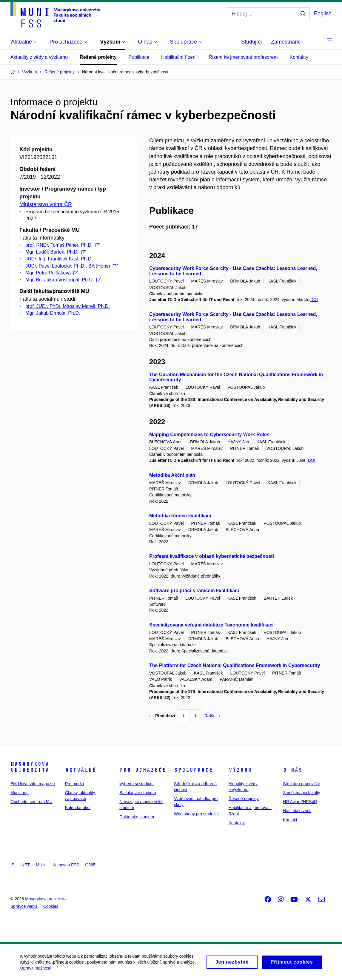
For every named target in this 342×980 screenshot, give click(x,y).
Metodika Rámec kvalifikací (180, 516)
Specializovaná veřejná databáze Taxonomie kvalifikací (211, 625)
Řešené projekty (98, 57)
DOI (314, 300)
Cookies (51, 906)
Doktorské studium (137, 817)
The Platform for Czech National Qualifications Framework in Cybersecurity (235, 665)
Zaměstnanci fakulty (302, 793)
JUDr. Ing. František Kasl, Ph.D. (59, 259)
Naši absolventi (297, 811)
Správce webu (24, 906)
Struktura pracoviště (302, 784)
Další (212, 716)
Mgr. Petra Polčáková (52, 273)
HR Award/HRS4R (300, 802)
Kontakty (299, 57)
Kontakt (290, 820)
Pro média (75, 784)
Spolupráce (193, 770)
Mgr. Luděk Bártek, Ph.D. (56, 252)
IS (12, 865)
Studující (252, 42)
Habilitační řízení (179, 57)
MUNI (41, 865)
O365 (90, 865)
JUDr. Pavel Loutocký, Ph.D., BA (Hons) (71, 266)
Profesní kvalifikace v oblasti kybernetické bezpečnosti (212, 556)
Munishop (20, 793)
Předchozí (162, 716)
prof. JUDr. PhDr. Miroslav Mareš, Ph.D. (68, 306)
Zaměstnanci (286, 42)
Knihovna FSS (66, 865)
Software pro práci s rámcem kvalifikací (194, 591)
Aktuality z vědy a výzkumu (39, 57)
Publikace (139, 57)
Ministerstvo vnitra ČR (46, 204)
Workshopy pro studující (196, 814)
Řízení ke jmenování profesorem (243, 57)
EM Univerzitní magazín (33, 784)
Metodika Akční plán (172, 475)
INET (25, 865)
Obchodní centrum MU (31, 802)
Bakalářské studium (138, 793)
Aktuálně (81, 770)
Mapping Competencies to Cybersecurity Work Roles (209, 435)
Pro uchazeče (143, 770)
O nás (293, 770)
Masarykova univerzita (30, 767)
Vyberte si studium (137, 784)
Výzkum (240, 770)
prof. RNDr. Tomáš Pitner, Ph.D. (63, 245)
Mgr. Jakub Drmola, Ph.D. (53, 313)
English (323, 13)
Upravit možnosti (40, 971)
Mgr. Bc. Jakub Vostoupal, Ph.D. (63, 280)
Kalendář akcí (78, 808)
